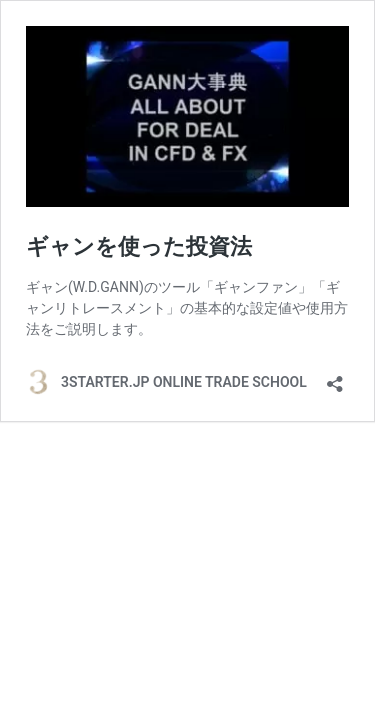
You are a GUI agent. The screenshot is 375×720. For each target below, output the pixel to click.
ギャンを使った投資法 (139, 246)
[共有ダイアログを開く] (335, 377)
